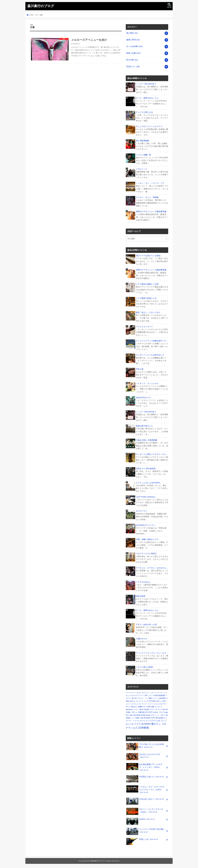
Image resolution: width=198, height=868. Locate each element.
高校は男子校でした (144, 426)
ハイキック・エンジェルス (147, 383)
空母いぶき (142, 840)
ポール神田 (147, 707)
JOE (146, 695)
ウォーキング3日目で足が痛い (146, 831)
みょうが (130, 724)
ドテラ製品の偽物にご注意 (147, 284)
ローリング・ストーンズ (147, 704)
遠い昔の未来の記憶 (138, 715)
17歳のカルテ (142, 639)
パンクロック (134, 704)
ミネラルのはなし (143, 582)
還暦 (153, 707)
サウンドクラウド (156, 710)
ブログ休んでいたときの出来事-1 (145, 746)
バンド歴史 (135, 718)
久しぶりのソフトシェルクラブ (149, 126)
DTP (150, 701)
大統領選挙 (162, 698)
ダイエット (146, 693)
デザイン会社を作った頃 (146, 624)
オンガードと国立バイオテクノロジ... (152, 454)
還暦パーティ (153, 698)
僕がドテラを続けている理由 (148, 256)
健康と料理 (133, 40)
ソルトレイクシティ (157, 693)
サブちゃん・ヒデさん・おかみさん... (152, 568)
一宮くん (134, 712)
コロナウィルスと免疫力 (146, 554)
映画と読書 (133, 53)
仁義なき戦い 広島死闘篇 (147, 440)
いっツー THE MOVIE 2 (146, 84)
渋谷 (135, 698)
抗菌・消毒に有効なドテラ (147, 539)
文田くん (159, 701)
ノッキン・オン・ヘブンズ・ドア (150, 183)
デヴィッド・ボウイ (158, 715)
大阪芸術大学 (143, 712)
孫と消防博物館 (143, 141)
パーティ (136, 710)
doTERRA (146, 724)
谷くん (128, 707)
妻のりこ (156, 724)
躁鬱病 (140, 707)
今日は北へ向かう (145, 800)
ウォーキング (130, 693)
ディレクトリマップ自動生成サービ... (152, 341)
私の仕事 (132, 60)
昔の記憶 (159, 718)
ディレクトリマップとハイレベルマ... (152, 653)
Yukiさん (132, 701)
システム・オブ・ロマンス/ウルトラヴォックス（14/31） (145, 790)
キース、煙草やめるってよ (147, 98)
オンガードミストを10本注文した (150, 355)
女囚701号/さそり (143, 398)
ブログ (161, 712)
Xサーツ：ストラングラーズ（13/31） (145, 811)
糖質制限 (162, 695)
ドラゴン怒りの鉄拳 (144, 667)
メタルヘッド (142, 169)
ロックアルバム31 (153, 721)
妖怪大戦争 (141, 596)
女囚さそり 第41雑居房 (146, 469)
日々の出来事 (134, 46)
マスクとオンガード (144, 327)
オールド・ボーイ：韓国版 (147, 197)
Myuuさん (134, 707)
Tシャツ (141, 695)
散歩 (148, 710)
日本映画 (144, 728)
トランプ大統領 (153, 695)
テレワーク (140, 701)
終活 (164, 710)
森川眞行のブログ (41, 6)
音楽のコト (133, 67)
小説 (142, 718)
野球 (154, 701)
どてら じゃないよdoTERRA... (149, 483)
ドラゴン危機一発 (143, 155)
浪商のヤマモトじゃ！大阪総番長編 (151, 211)
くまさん (138, 693)
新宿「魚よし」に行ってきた (148, 312)
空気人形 (140, 369)
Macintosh (129, 710)
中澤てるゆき (153, 712)
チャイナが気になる (144, 112)
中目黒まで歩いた (145, 778)
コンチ (146, 701)
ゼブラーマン (142, 511)
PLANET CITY (150, 718)
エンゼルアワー (161, 704)
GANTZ (141, 820)
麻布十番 (143, 710)
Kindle (148, 715)
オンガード (159, 707)
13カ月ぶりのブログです (143, 757)
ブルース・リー (143, 698)
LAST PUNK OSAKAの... (146, 497)
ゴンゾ (163, 721)
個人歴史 (132, 33)
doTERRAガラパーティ (146, 525)
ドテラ (138, 724)
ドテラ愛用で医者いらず (146, 298)
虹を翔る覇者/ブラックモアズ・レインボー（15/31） (144, 767)
